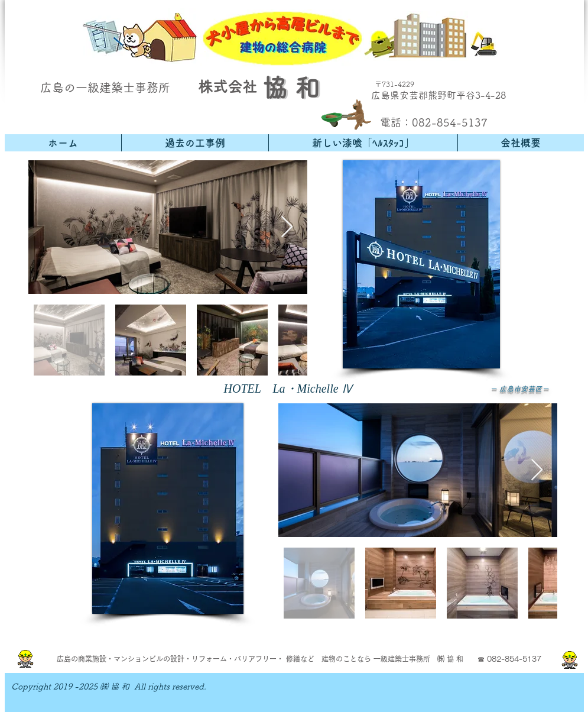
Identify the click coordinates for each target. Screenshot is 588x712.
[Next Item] (287, 227)
